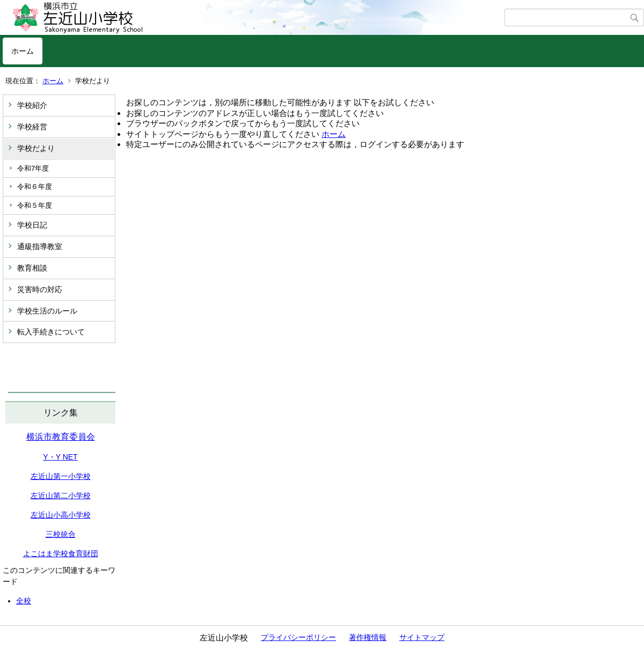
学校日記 (32, 225)
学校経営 (32, 127)
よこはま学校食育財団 (61, 554)
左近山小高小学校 (61, 515)
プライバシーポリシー (298, 637)
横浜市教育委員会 (61, 437)
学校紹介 (32, 105)
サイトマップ (422, 637)
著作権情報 (368, 637)
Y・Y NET (60, 457)
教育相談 (32, 268)
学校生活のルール (47, 311)
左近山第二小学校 (61, 496)
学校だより (36, 148)
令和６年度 (35, 187)
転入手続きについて (51, 332)
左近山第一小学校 (61, 476)
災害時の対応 (40, 289)
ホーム (23, 51)
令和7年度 (33, 168)
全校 (24, 601)
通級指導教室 (40, 246)
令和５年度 (35, 205)
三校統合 (61, 534)
